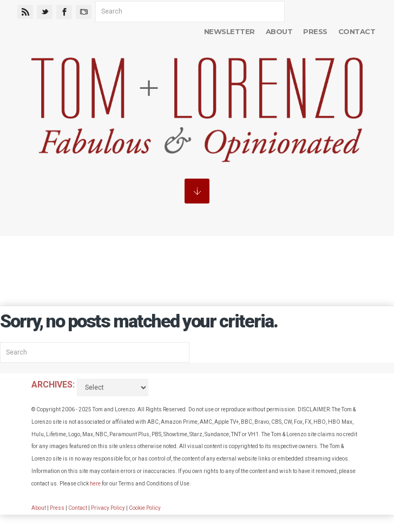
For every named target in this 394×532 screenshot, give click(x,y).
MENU (197, 191)
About (279, 31)
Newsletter (229, 31)
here (95, 484)
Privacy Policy (108, 508)
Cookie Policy (145, 508)
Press (315, 31)
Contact (357, 31)
